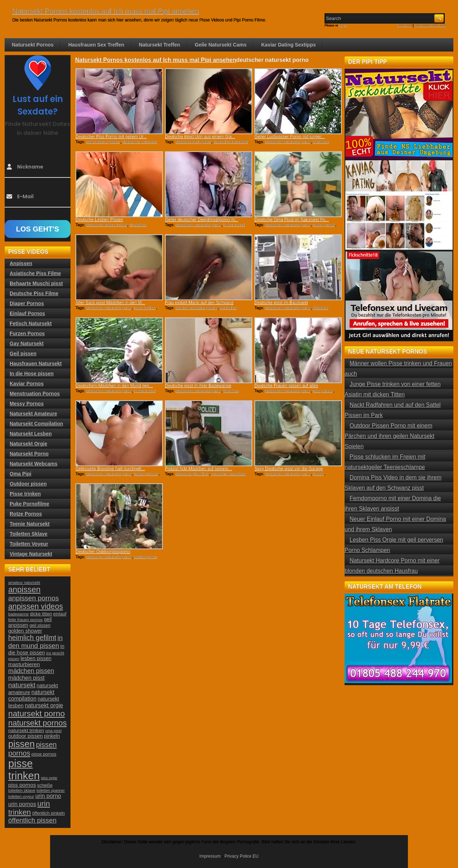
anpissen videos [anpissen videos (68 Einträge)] (36, 606)
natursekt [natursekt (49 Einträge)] (22, 685)
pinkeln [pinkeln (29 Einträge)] (52, 736)
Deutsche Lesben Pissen (99, 220)
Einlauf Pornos (27, 313)
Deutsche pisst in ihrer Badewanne (198, 386)
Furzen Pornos (27, 333)
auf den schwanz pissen (196, 308)
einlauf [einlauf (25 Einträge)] (60, 614)
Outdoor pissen (28, 484)
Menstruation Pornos (35, 394)
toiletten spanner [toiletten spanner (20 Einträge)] (51, 790)
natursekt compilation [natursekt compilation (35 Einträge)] (31, 695)
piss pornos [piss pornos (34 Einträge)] (22, 785)
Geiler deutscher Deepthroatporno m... (202, 220)
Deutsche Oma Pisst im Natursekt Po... (292, 220)
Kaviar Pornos (27, 384)
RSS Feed (405, 25)
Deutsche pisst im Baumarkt (281, 303)
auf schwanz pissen (103, 142)
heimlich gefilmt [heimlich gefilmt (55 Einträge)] (32, 638)
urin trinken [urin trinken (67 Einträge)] (29, 808)
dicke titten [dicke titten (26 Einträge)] (41, 614)
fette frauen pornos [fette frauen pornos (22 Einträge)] (25, 620)
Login (343, 25)
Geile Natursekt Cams (221, 45)
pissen (318, 474)
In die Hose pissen (32, 374)
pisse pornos (324, 225)
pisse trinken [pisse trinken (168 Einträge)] (24, 769)
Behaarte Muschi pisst (36, 283)
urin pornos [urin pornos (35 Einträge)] (22, 804)
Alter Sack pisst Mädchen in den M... (110, 303)
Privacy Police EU (241, 856)
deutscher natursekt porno (288, 142)
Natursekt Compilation (36, 424)
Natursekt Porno (29, 454)
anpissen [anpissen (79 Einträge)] (24, 589)
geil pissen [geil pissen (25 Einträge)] (40, 625)
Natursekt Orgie (28, 444)
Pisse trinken (25, 494)
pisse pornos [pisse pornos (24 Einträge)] (44, 754)
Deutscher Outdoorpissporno (103, 552)
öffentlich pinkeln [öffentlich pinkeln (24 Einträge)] (48, 813)
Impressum (210, 856)
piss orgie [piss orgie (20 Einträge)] (49, 778)
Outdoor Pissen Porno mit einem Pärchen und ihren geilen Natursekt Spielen (389, 436)
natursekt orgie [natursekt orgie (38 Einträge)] (44, 705)
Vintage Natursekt (31, 554)
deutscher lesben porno (106, 225)
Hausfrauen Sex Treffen (96, 45)
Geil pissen (23, 353)
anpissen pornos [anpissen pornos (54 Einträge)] (33, 598)
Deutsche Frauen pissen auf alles (286, 386)
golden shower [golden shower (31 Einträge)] (25, 631)
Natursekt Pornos (33, 45)
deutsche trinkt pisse (193, 142)
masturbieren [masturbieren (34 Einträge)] (24, 664)
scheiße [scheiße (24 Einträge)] (45, 785)
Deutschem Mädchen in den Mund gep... (114, 386)
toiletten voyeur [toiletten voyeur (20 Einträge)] (21, 796)
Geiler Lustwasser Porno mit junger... (290, 137)
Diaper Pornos (27, 303)
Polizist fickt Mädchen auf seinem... (198, 469)
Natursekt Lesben (31, 434)
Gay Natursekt (27, 343)
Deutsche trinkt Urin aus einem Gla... (200, 137)
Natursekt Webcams (34, 464)
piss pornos (323, 391)
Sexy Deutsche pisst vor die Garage (289, 469)
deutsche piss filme (192, 474)
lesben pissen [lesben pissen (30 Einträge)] (36, 658)
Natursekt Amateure (33, 414)
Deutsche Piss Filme (34, 293)
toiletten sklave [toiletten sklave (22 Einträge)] (22, 790)
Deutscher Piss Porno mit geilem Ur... (111, 137)
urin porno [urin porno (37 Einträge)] (48, 796)
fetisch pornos (146, 474)
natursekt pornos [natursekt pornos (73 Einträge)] (37, 723)
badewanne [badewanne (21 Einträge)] (18, 614)
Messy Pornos (27, 404)
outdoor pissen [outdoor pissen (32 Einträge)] (26, 736)
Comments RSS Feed (430, 25)
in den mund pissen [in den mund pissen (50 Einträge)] (35, 642)
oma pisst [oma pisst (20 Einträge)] (53, 731)
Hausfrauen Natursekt (36, 364)
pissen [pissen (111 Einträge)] (21, 744)
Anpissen (21, 263)
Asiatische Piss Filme (35, 273)
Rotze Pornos (26, 514)
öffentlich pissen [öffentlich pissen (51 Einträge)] (32, 820)
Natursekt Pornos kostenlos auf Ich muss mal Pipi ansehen (106, 11)
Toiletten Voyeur (29, 544)
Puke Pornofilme (29, 504)
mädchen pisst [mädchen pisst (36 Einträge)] (26, 678)
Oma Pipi (21, 474)
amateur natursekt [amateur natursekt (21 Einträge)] (24, 582)
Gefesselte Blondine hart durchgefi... (110, 469)
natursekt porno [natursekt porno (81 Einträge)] (36, 713)
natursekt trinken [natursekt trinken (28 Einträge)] (26, 730)
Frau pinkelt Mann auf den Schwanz (199, 303)
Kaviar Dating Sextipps (289, 45)
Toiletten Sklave (29, 534)
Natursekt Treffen (159, 45)
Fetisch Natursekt (31, 323)
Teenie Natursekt (30, 524)
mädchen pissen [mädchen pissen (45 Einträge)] (31, 671)
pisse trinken (145, 308)
